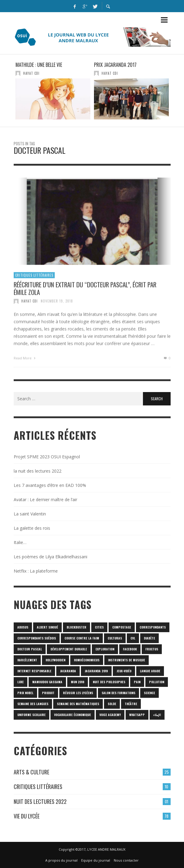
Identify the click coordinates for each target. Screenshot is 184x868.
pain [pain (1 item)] (137, 682)
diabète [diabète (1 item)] (149, 638)
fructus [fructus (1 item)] (152, 649)
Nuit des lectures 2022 (40, 801)
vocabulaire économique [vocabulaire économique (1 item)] (73, 715)
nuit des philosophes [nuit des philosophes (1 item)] (109, 682)
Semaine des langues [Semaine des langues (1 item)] (33, 704)
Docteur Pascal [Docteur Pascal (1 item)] (30, 649)
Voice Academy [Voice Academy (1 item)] (110, 715)
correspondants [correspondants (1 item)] (153, 627)
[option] (53, 91)
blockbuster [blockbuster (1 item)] (76, 627)
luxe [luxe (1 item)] (21, 682)
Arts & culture (31, 772)
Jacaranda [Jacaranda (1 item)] (68, 671)
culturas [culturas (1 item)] (115, 638)
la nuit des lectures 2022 (38, 471)
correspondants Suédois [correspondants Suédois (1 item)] (37, 638)
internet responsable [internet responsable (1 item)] (34, 671)
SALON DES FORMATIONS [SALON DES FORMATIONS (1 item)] (118, 693)
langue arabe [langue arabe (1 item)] (150, 671)
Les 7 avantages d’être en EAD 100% (50, 485)
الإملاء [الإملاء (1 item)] (157, 715)
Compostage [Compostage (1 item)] (122, 627)
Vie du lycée (27, 816)
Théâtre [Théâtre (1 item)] (131, 704)
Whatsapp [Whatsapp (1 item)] (137, 715)
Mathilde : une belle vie (39, 65)
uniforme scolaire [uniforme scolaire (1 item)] (31, 715)
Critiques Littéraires (34, 278)
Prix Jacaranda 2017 (115, 65)
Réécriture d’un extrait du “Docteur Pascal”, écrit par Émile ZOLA (85, 291)
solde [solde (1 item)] (112, 704)
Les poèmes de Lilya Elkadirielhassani (50, 557)
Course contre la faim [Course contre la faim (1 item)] (82, 638)
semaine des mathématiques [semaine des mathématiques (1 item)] (78, 704)
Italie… (20, 542)
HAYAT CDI (31, 73)
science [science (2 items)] (149, 693)
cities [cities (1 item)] (99, 627)
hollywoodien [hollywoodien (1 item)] (56, 660)
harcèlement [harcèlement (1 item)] (27, 660)
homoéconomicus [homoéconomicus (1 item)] (87, 660)
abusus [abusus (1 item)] (23, 627)
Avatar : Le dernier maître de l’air (45, 499)
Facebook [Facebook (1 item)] (130, 649)
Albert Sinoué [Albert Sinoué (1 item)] (47, 627)
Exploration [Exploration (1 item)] (105, 649)
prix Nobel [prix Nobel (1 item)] (25, 693)
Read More (25, 361)
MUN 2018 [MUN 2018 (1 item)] (78, 682)
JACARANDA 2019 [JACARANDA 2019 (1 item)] (96, 671)
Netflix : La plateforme (36, 571)
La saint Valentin (30, 514)
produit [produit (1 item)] (48, 693)
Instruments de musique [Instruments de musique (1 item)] (127, 660)
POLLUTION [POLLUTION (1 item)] (157, 682)
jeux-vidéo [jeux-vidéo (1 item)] (124, 671)
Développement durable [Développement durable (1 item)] (69, 649)
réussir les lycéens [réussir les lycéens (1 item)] (78, 693)
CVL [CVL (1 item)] (133, 638)
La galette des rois (32, 528)
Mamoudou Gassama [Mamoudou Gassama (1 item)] (47, 682)
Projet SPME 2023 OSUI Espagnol (47, 457)
